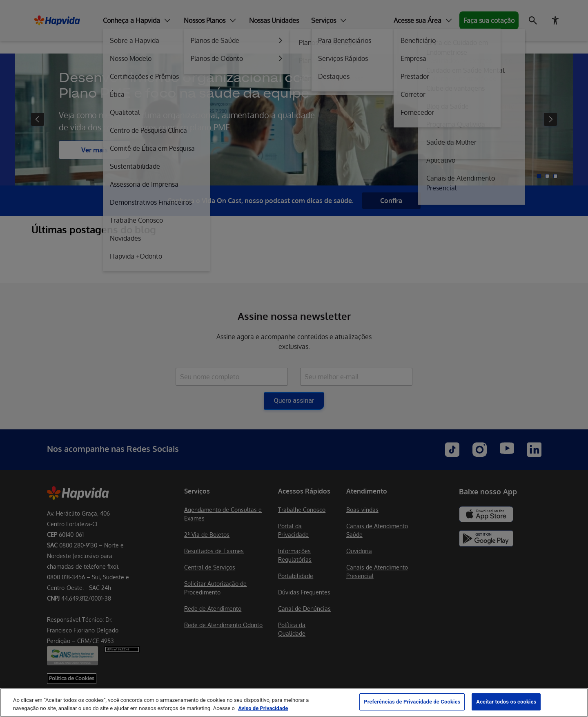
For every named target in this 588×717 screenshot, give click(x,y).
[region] (294, 702)
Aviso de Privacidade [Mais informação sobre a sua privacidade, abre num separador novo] (263, 708)
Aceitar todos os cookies (506, 702)
